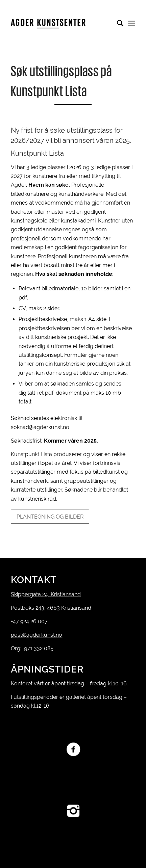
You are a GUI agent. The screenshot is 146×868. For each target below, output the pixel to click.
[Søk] (117, 23)
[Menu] (132, 23)
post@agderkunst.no (36, 635)
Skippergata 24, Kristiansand (46, 594)
